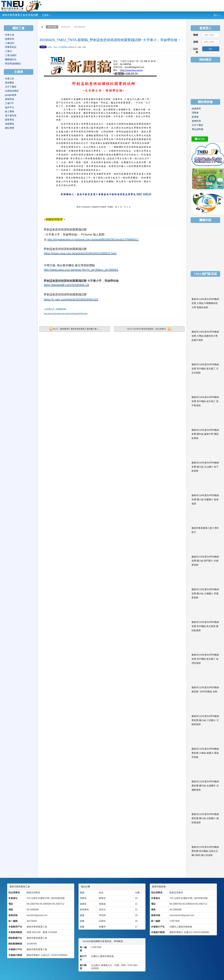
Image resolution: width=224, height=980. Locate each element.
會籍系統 (10, 99)
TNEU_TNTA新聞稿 (60, 47)
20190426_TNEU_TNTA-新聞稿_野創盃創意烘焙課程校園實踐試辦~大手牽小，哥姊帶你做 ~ (110, 40)
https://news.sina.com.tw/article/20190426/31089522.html (80, 253)
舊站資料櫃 (197, 129)
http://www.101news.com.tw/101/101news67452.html (66, 314)
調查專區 (10, 120)
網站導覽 (10, 128)
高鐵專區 (10, 124)
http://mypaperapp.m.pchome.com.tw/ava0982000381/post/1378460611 (93, 240)
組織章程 (196, 109)
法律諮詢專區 (12, 91)
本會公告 (10, 79)
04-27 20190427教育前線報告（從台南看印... (149, 329)
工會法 (8, 51)
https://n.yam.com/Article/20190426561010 (71, 299)
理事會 (195, 113)
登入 (217, 15)
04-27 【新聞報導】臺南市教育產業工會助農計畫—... (75, 329)
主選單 (46, 15)
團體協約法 (11, 59)
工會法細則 (11, 55)
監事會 (195, 117)
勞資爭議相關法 (13, 64)
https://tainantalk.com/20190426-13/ (67, 285)
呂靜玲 (50, 47)
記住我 (194, 51)
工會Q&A (10, 43)
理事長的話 (11, 47)
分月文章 (65, 27)
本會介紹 (10, 35)
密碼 (196, 42)
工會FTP (9, 103)
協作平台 (10, 107)
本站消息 (52, 27)
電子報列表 (80, 27)
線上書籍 (10, 111)
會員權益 (10, 83)
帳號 (196, 35)
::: (53, 13)
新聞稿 (43, 47)
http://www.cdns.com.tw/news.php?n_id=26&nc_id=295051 (81, 270)
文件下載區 (11, 87)
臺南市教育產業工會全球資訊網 (20, 15)
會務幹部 (10, 39)
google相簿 (11, 95)
